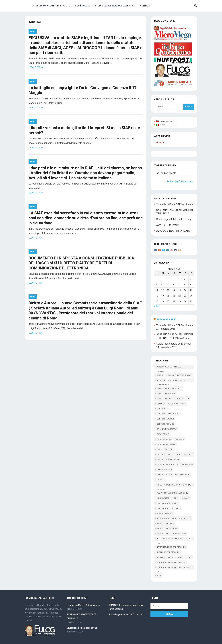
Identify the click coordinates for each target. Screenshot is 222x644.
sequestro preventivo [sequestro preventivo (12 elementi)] (167, 529)
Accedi (160, 142)
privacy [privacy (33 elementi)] (186, 498)
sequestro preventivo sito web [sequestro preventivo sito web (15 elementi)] (171, 534)
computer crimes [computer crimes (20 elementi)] (178, 404)
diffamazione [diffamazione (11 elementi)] (163, 434)
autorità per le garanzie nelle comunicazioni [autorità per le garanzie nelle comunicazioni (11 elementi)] (171, 381)
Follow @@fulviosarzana (180, 182)
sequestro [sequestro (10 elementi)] (186, 519)
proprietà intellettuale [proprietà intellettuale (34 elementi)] (168, 508)
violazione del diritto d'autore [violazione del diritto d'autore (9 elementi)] (171, 562)
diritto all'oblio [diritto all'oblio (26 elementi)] (165, 454)
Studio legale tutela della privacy (174, 219)
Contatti (146, 6)
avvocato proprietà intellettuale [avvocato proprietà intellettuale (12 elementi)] (173, 399)
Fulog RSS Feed (167, 320)
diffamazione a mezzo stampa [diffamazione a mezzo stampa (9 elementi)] (171, 439)
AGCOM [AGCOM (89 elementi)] (160, 375)
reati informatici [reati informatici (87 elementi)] (165, 513)
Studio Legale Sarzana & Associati (115, 6)
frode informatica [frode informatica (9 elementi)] (165, 465)
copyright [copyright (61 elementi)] (162, 409)
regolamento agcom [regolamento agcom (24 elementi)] (166, 519)
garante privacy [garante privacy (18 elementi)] (165, 470)
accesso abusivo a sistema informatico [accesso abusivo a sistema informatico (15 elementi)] (169, 367)
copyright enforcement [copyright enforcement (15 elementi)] (168, 414)
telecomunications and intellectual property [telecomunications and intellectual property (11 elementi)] (174, 539)
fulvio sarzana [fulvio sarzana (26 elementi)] (186, 465)
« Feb (157, 306)
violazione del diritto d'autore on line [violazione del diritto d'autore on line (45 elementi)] (173, 568)
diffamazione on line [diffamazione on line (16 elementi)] (166, 444)
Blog (33, 31)
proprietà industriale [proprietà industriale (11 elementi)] (167, 503)
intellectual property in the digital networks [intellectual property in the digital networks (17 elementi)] (174, 486)
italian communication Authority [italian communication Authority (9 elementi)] (173, 493)
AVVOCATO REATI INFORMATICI (174, 231)
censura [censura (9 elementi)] (161, 404)
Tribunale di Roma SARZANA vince (175, 204)
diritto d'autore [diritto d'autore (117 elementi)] (185, 454)
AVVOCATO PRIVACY (168, 225)
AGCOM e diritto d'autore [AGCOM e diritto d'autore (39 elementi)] (180, 375)
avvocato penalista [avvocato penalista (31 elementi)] (166, 394)
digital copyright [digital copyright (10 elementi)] (165, 449)
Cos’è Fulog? (83, 6)
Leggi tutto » (36, 67)
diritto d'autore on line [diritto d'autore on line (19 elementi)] (168, 460)
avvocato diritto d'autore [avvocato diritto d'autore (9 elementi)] (169, 388)
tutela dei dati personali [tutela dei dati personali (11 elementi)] (169, 552)
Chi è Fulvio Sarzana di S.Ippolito (51, 6)
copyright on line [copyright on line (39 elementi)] (165, 424)
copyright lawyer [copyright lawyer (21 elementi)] (165, 419)
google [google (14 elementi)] (160, 480)
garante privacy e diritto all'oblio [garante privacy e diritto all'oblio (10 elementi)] (173, 475)
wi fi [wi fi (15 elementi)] (159, 576)
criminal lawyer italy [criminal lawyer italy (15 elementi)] (167, 429)
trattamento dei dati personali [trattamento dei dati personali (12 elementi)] (172, 547)
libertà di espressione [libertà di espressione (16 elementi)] (167, 498)
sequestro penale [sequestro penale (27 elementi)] (165, 524)
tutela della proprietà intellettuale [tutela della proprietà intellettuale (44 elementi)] (174, 557)
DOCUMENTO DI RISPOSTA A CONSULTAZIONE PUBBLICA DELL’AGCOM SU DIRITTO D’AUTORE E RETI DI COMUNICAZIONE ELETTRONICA (81, 263)
